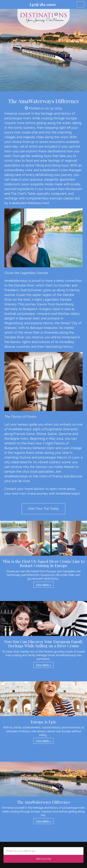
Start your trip (44, 859)
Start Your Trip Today (43, 508)
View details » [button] (43, 585)
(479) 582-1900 (43, 4)
